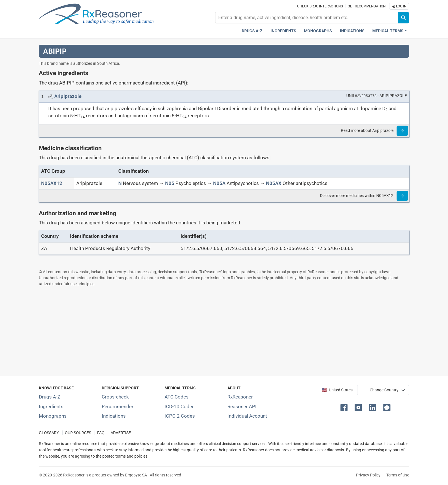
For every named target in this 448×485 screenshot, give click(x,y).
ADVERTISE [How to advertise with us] (121, 433)
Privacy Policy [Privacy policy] (368, 475)
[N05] (170, 183)
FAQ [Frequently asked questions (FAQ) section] (101, 433)
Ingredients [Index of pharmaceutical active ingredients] (51, 406)
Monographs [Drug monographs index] (318, 31)
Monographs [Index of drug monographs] (53, 416)
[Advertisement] (210, 331)
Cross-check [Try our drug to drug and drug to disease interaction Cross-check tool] (115, 397)
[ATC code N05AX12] (52, 183)
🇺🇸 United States (337, 390)
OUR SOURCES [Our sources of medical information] (78, 433)
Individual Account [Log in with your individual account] (247, 416)
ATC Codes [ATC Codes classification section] (177, 397)
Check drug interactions (320, 6)
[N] (120, 183)
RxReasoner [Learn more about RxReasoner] (240, 397)
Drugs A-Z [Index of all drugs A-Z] (50, 397)
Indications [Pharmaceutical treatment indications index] (352, 31)
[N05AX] (274, 183)
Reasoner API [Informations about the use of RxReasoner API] (242, 406)
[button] (345, 407)
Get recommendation (367, 6)
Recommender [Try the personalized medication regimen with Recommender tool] (118, 406)
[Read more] (402, 131)
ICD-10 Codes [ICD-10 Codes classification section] (180, 406)
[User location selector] (383, 390)
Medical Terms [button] (388, 31)
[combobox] (307, 18)
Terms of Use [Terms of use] (398, 475)
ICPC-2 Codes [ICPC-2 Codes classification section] (180, 416)
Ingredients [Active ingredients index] (283, 31)
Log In (399, 6)
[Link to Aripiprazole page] (68, 96)
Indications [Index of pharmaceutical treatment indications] (114, 416)
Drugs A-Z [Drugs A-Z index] (252, 31)
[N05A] (219, 183)
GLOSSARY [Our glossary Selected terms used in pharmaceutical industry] (49, 433)
